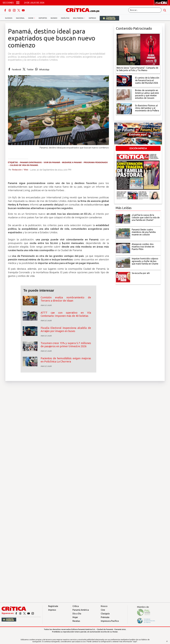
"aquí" (135, 641)
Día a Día (77, 614)
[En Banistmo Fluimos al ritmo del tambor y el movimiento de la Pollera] (124, 108)
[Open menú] (18, 3)
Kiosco (104, 606)
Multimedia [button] (78, 18)
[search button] (165, 10)
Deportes (43, 18)
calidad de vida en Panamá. (24, 165)
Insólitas (65, 18)
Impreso (92, 18)
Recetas (76, 621)
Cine (103, 610)
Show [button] (31, 18)
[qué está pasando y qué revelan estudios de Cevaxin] (124, 95)
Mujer (75, 617)
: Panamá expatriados (30, 162)
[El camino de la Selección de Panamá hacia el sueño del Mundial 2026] (124, 81)
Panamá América (81, 610)
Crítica (76, 606)
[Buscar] (145, 10)
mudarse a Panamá (72, 162)
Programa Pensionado (96, 162)
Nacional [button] (20, 18)
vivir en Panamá (52, 162)
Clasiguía (105, 614)
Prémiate (105, 617)
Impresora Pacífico (110, 621)
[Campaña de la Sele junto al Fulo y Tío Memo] (138, 49)
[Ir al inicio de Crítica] (84, 10)
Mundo (54, 18)
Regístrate (53, 606)
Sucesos (9, 18)
